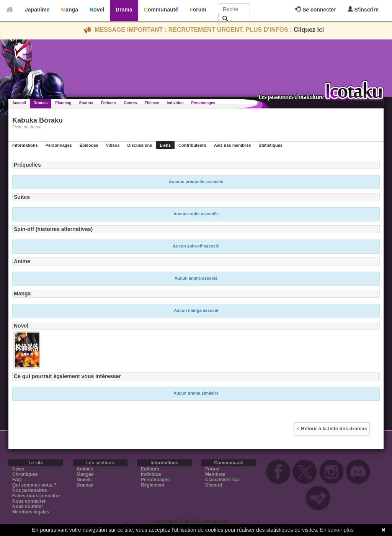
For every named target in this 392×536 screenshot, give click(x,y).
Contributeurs (192, 145)
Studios (86, 103)
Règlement (153, 485)
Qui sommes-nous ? (34, 485)
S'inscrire (363, 9)
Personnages (203, 103)
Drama (124, 10)
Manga (70, 10)
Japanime (37, 10)
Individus (175, 103)
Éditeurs (108, 103)
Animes (85, 469)
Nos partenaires (30, 490)
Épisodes (89, 145)
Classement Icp (222, 480)
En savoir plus (337, 530)
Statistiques (271, 145)
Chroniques (25, 474)
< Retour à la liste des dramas (332, 429)
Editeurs (150, 469)
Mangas (85, 474)
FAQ (17, 480)
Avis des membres (233, 145)
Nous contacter (29, 501)
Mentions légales (31, 512)
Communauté (161, 10)
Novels (84, 480)
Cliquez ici (309, 30)
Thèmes (152, 103)
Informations (25, 145)
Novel (97, 10)
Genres (130, 103)
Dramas (41, 103)
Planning (63, 103)
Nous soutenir (28, 506)
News (18, 469)
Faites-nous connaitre (36, 496)
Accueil (19, 103)
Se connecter (315, 10)
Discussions (140, 145)
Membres (215, 474)
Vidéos (113, 145)
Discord (214, 485)
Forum (198, 10)
